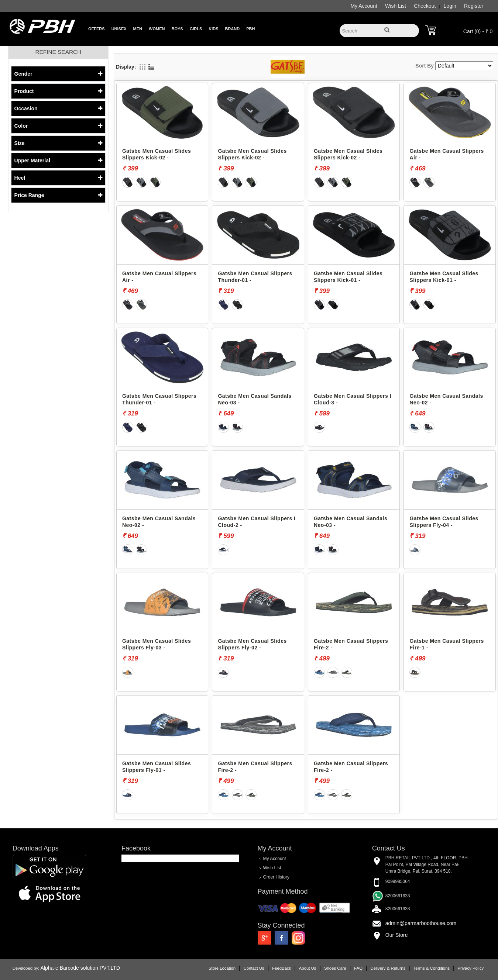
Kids (213, 29)
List (151, 67)
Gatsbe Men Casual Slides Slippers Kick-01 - (348, 277)
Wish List (396, 6)
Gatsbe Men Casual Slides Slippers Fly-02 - (252, 644)
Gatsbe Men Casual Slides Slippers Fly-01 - (157, 767)
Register (474, 6)
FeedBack (281, 968)
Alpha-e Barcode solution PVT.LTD (80, 968)
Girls (196, 29)
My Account (364, 6)
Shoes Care (335, 968)
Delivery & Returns (388, 968)
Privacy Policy (471, 968)
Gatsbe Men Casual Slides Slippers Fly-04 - (444, 522)
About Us (308, 968)
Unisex (119, 29)
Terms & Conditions (432, 968)
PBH (250, 29)
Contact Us (254, 968)
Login (450, 6)
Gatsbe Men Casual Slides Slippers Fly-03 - (157, 644)
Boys (177, 29)
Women (157, 29)
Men (138, 29)
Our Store (397, 935)
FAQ (358, 968)
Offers (97, 29)
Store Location (222, 968)
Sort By (425, 66)
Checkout (425, 6)
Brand (233, 29)
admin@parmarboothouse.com (421, 923)
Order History (276, 877)
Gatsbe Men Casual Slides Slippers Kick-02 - (157, 154)
